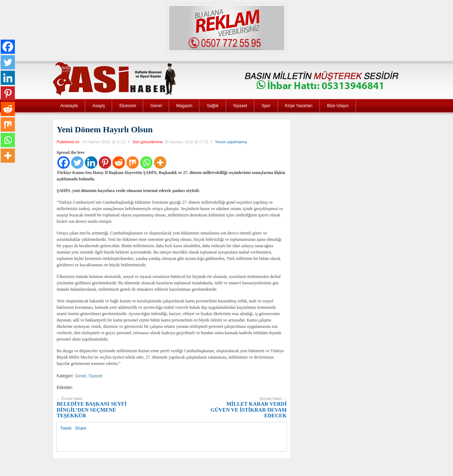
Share (81, 428)
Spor (266, 106)
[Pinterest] (105, 162)
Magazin (184, 106)
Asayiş (99, 106)
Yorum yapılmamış (231, 142)
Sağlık (213, 106)
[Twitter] (77, 162)
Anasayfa (69, 106)
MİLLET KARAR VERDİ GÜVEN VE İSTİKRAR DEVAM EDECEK (249, 408)
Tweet (66, 428)
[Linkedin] (91, 162)
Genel (156, 106)
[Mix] (133, 162)
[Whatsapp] (146, 162)
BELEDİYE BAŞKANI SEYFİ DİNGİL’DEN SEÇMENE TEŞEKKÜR (92, 408)
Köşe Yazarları (299, 106)
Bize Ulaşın (338, 106)
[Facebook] (64, 162)
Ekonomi (128, 106)
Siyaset (240, 106)
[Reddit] (119, 162)
